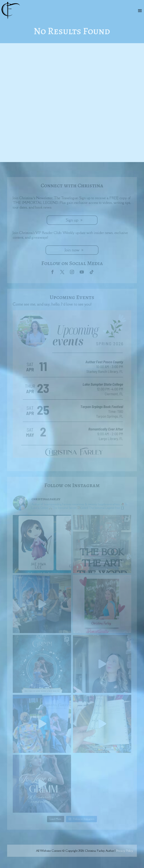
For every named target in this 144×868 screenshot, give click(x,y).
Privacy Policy (125, 851)
